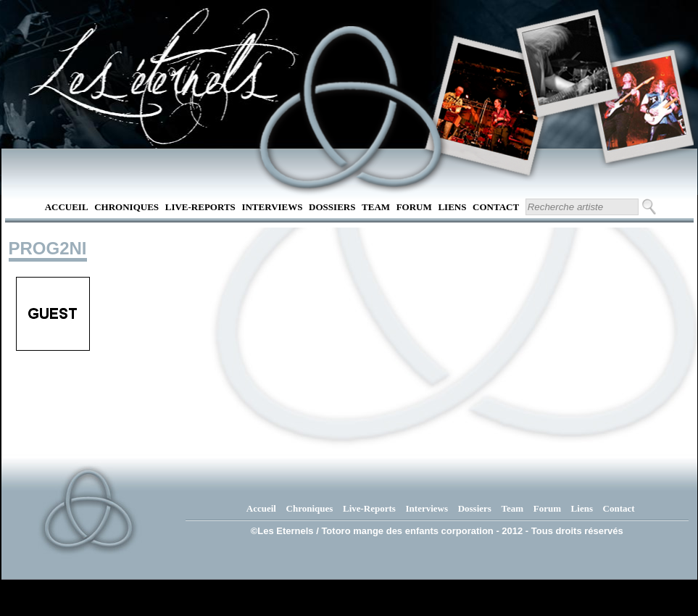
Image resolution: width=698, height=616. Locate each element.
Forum (414, 207)
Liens (452, 207)
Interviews (272, 207)
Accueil (67, 207)
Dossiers (332, 207)
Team (376, 207)
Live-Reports (200, 207)
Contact (496, 207)
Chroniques (126, 207)
